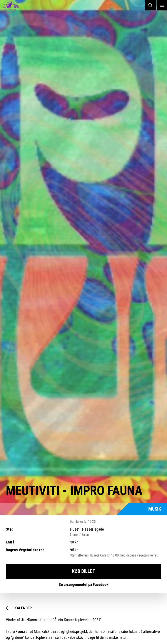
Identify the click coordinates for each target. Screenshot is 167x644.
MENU (162, 5)
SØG (150, 5)
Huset (12, 7)
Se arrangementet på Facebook (84, 584)
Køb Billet (84, 571)
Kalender (23, 608)
